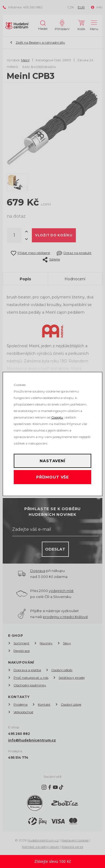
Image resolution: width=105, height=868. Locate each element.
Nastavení (52, 461)
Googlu (57, 417)
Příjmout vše (52, 477)
